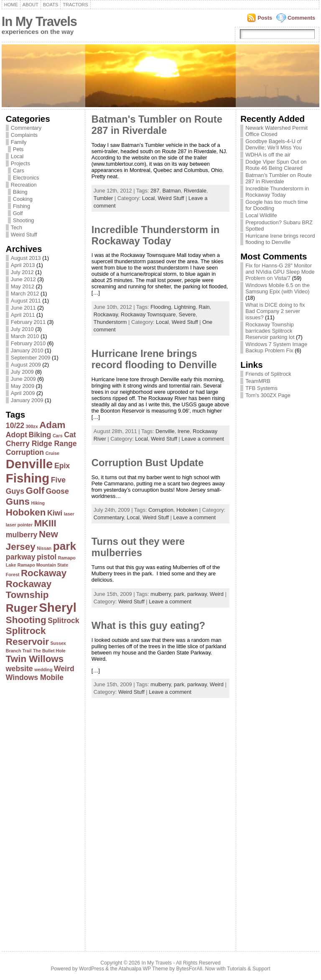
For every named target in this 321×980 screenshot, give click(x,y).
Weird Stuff (24, 235)
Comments (301, 18)
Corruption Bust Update (148, 463)
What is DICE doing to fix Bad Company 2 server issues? (275, 311)
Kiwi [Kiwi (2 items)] (55, 513)
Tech (17, 227)
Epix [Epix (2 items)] (62, 466)
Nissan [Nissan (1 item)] (44, 548)
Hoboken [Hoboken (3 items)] (26, 512)
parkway (197, 594)
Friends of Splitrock (268, 374)
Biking (20, 192)
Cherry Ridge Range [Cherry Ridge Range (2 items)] (41, 444)
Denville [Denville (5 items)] (29, 464)
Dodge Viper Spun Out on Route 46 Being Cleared (276, 165)
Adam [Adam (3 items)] (52, 425)
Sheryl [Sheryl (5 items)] (58, 607)
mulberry (161, 594)
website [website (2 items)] (19, 669)
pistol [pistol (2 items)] (47, 557)
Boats (51, 5)
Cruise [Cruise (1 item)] (52, 453)
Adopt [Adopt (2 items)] (17, 435)
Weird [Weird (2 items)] (64, 669)
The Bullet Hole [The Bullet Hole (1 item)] (49, 651)
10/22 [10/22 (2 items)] (15, 426)
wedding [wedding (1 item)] (43, 670)
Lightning (185, 307)
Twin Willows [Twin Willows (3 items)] (35, 659)
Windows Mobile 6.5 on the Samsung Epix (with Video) (278, 288)
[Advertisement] (39, 814)
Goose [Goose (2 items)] (57, 491)
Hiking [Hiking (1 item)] (38, 503)
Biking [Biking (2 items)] (40, 435)
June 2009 (23, 379)
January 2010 (27, 350)
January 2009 (27, 400)
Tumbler (103, 198)
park (179, 594)
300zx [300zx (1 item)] (32, 426)
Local (17, 156)
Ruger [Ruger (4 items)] (22, 608)
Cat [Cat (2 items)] (70, 435)
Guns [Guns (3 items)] (18, 502)
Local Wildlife (261, 215)
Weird (217, 594)
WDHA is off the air (268, 155)
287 (155, 191)
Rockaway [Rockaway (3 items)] (44, 573)
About (31, 5)
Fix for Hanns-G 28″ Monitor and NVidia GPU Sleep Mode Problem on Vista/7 (280, 272)
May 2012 (23, 286)
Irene (184, 431)
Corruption (161, 510)
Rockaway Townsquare (148, 314)
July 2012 (22, 272)
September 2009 (31, 358)
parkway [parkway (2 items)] (21, 557)
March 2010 (25, 336)
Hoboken (187, 510)
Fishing (22, 206)
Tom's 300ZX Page (268, 395)
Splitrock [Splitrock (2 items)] (64, 621)
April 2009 (23, 393)
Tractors (75, 5)
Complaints (24, 135)
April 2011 (23, 315)
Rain (204, 307)
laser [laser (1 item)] (69, 514)
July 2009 (22, 372)
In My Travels (39, 22)
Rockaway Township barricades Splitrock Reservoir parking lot (270, 331)
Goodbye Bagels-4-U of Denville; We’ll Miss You (274, 144)
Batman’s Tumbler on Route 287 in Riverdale (278, 178)
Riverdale (195, 191)
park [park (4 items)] (65, 546)
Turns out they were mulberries (138, 547)
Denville (165, 431)
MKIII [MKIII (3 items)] (45, 523)
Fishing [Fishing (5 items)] (28, 478)
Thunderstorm (110, 322)
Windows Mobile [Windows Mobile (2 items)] (35, 677)
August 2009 (26, 365)
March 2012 (25, 294)
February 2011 (28, 322)
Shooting (24, 220)
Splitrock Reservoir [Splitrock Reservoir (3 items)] (27, 636)
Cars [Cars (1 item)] (58, 436)
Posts (265, 18)
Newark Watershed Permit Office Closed (276, 131)
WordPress (92, 969)
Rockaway (106, 314)
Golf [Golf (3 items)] (35, 491)
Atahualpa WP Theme (143, 969)
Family (19, 142)
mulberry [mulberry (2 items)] (22, 535)
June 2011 (23, 308)
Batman (171, 191)
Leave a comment (203, 439)
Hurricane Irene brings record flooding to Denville (154, 359)
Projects (20, 163)
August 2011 (26, 301)
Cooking (23, 199)
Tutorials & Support (249, 969)
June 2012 (23, 279)
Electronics (26, 178)
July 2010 (22, 329)
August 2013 (26, 258)
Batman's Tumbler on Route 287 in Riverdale (157, 125)
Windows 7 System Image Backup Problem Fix (276, 347)
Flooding (161, 307)
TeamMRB (258, 381)
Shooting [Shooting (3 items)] (26, 620)
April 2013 (23, 265)
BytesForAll (189, 969)
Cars (19, 171)
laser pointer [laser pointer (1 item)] (19, 525)
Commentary (26, 128)
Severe (187, 314)
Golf (18, 213)
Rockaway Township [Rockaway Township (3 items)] (29, 589)
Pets (18, 149)
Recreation (24, 185)
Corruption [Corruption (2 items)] (25, 452)
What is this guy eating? (148, 626)
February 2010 (28, 343)
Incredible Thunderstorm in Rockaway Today (155, 235)
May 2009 (23, 386)
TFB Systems (261, 388)
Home (11, 5)
